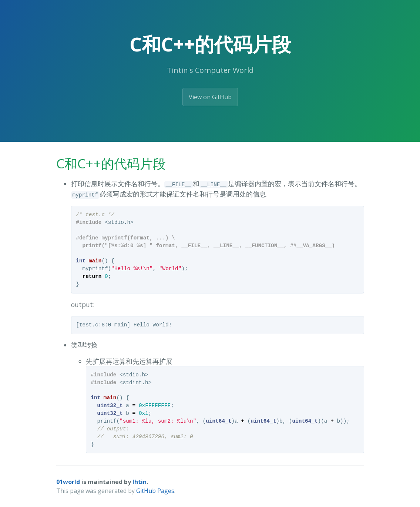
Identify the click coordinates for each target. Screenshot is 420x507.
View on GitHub (210, 97)
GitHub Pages (155, 491)
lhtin (140, 482)
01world (68, 482)
